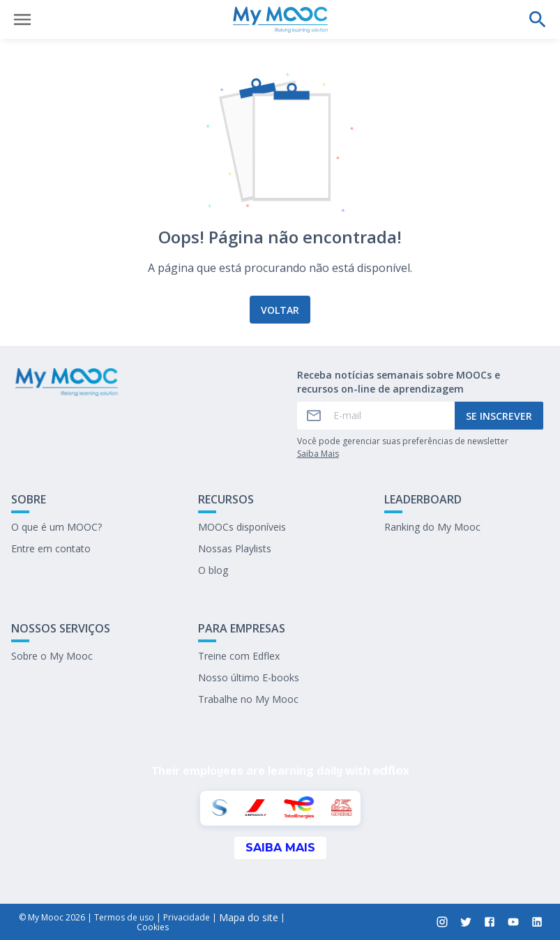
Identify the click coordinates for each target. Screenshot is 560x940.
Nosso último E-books (249, 677)
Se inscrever (499, 416)
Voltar (280, 310)
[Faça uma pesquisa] (538, 20)
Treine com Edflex (239, 656)
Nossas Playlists (235, 548)
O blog (213, 570)
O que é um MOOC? (56, 527)
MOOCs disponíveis (242, 527)
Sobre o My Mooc (52, 656)
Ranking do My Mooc (432, 527)
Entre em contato (51, 548)
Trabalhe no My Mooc (248, 699)
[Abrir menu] (22, 20)
